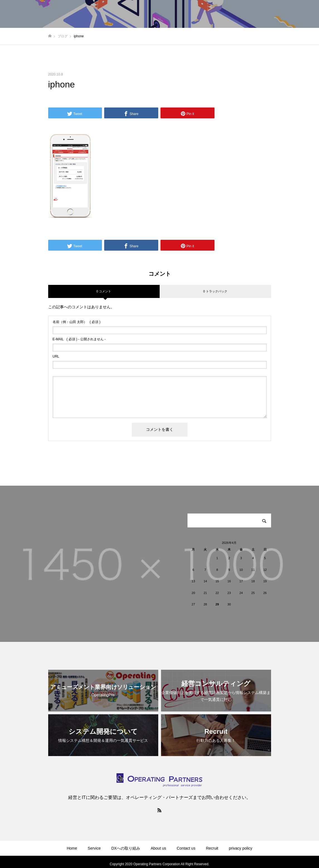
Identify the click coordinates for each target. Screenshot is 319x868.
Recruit (212, 848)
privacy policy (241, 848)
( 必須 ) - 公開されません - (79, 339)
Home (72, 848)
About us (158, 848)
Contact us (186, 848)
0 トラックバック (215, 291)
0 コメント (104, 291)
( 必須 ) (77, 322)
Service (94, 848)
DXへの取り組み (126, 848)
